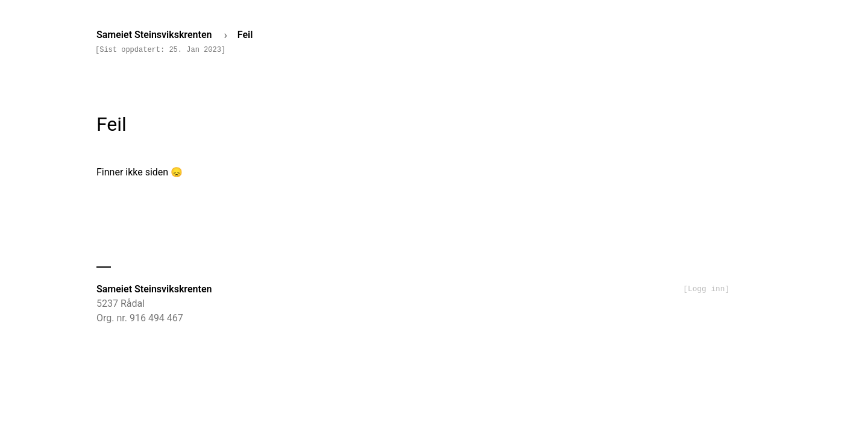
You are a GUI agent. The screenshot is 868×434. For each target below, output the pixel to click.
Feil (245, 35)
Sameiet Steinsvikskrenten (155, 35)
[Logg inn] (706, 289)
